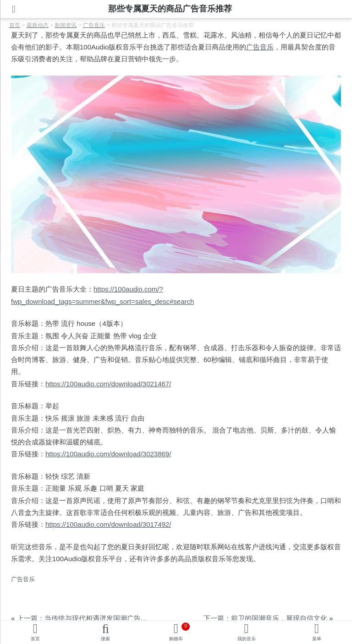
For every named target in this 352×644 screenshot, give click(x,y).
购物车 (179, 632)
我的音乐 (247, 639)
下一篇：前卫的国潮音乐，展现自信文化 (265, 618)
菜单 (317, 639)
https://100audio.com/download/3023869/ (108, 454)
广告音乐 (260, 47)
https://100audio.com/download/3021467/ (108, 384)
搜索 (105, 639)
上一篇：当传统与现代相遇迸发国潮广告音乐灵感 (93, 618)
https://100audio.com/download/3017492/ (108, 524)
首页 (35, 639)
